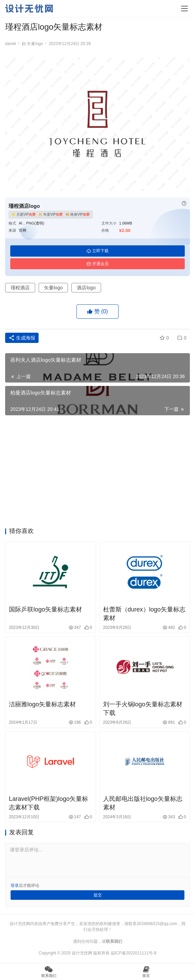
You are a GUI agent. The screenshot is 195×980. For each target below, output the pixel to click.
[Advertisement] (97, 473)
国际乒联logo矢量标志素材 (45, 609)
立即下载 (97, 251)
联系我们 (114, 941)
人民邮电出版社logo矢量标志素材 (143, 803)
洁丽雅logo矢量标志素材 (42, 704)
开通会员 (97, 264)
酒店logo (86, 288)
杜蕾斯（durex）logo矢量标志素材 (144, 614)
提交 (98, 895)
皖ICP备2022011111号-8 (134, 953)
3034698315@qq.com (157, 924)
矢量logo (35, 44)
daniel (11, 44)
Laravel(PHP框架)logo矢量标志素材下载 (48, 803)
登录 (15, 885)
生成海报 (22, 338)
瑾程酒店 (20, 288)
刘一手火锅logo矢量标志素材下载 (143, 709)
